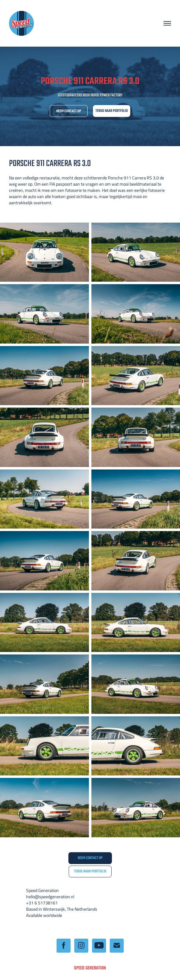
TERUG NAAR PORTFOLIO (112, 111)
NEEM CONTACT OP (69, 111)
